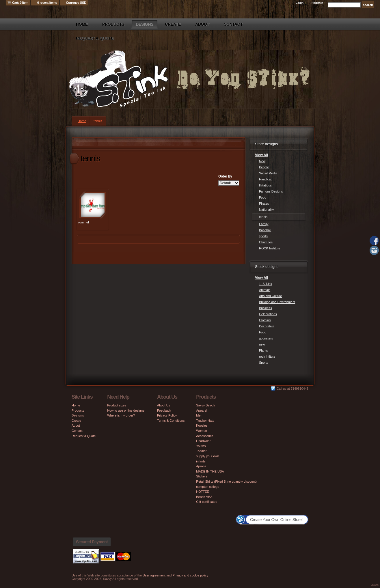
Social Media (268, 173)
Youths (201, 446)
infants (201, 461)
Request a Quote (95, 38)
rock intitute (267, 356)
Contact (233, 24)
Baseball (265, 230)
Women (202, 431)
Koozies (202, 425)
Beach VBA (204, 497)
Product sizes (117, 405)
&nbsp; (93, 205)
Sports (264, 363)
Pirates (264, 204)
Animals (265, 290)
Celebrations (268, 314)
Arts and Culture (270, 296)
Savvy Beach (205, 405)
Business (266, 308)
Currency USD (76, 3)
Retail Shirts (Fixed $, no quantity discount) (226, 481)
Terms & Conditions (171, 421)
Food (263, 197)
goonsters (266, 338)
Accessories (205, 436)
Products (113, 24)
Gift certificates (207, 502)
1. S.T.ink (266, 284)
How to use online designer (126, 410)
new (262, 344)
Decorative (267, 326)
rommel (84, 222)
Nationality (266, 210)
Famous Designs (271, 191)
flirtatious (265, 185)
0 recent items (47, 3)
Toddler (201, 451)
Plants (263, 350)
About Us (164, 405)
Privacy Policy (167, 415)
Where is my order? (121, 415)
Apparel (202, 410)
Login (300, 3)
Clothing (265, 320)
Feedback (164, 410)
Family (264, 224)
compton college (208, 487)
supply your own (208, 456)
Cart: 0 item (20, 3)
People (264, 167)
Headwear (203, 441)
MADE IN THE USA (210, 471)
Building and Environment (277, 302)
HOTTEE (203, 492)
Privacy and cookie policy (191, 575)
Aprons (201, 466)
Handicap (266, 179)
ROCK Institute (270, 248)
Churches (266, 242)
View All (261, 155)
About (202, 24)
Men (199, 415)
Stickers (202, 476)
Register (317, 3)
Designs (145, 24)
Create (173, 24)
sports (263, 236)
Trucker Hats (205, 421)
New (262, 161)
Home (82, 24)
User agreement (154, 575)
